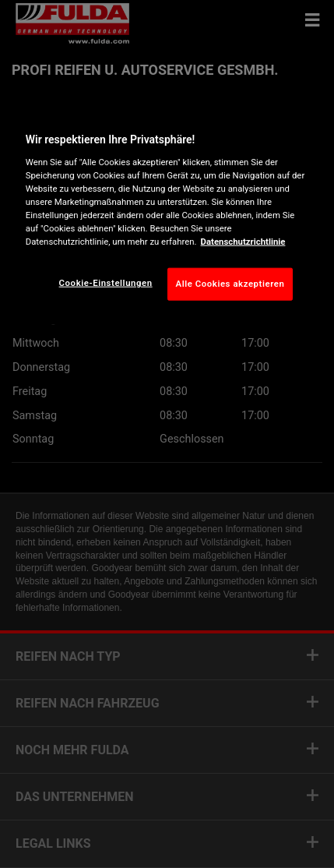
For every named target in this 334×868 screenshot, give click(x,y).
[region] (167, 213)
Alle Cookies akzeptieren (230, 284)
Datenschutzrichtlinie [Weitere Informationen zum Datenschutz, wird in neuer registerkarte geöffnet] (243, 242)
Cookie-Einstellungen (106, 283)
